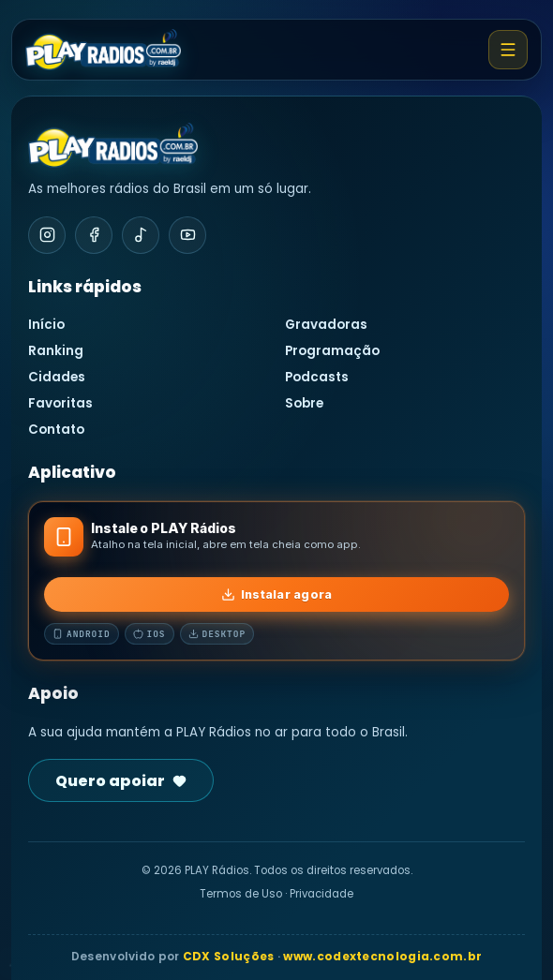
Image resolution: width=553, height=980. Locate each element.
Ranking (56, 351)
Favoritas (60, 403)
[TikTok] (141, 235)
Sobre (304, 403)
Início (46, 325)
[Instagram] (47, 235)
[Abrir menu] (508, 50)
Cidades (57, 377)
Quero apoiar (121, 781)
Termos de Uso (241, 894)
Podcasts (317, 377)
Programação (332, 351)
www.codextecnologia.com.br (382, 956)
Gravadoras (326, 325)
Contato (56, 430)
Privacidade (321, 894)
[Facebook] (94, 235)
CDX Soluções (229, 956)
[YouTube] (187, 235)
